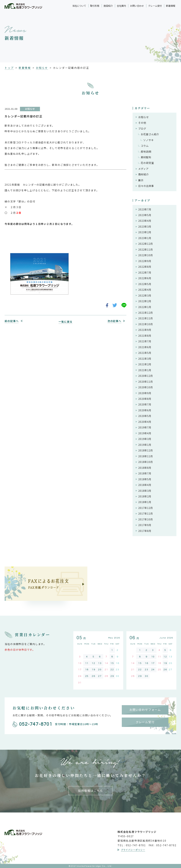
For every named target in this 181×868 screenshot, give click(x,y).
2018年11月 (146, 456)
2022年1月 (145, 307)
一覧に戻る (65, 322)
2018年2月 (145, 496)
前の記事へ (12, 321)
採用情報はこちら (90, 791)
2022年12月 (146, 244)
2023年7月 (145, 209)
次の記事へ (114, 321)
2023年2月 (145, 232)
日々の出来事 (146, 186)
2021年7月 (145, 341)
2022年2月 (145, 301)
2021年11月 (146, 318)
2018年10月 (146, 462)
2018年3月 (145, 491)
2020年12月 (146, 376)
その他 (142, 123)
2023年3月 (145, 227)
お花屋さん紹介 (150, 134)
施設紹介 (108, 6)
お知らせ (42, 68)
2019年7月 (145, 427)
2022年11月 (146, 249)
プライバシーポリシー (133, 850)
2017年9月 (145, 525)
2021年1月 (145, 370)
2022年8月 (145, 267)
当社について (79, 6)
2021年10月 (146, 324)
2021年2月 (145, 364)
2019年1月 (145, 445)
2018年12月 (146, 450)
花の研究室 (147, 163)
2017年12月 (146, 508)
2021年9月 (145, 330)
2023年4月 (145, 221)
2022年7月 (145, 272)
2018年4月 (145, 485)
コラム (145, 146)
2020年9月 (145, 393)
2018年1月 (145, 502)
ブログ (142, 129)
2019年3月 (145, 439)
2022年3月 (145, 295)
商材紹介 (143, 174)
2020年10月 (146, 387)
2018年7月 (145, 473)
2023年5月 (145, 215)
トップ (9, 68)
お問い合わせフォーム (145, 710)
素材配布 (146, 157)
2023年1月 (145, 238)
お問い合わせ (137, 6)
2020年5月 (145, 416)
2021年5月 (145, 353)
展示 (141, 180)
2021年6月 (145, 347)
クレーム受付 (155, 6)
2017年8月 (145, 531)
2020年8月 (145, 399)
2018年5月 (145, 479)
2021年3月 (145, 359)
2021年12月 (146, 313)
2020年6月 (145, 410)
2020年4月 (145, 422)
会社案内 (121, 6)
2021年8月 (145, 336)
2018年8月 (145, 468)
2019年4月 (145, 433)
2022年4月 (145, 290)
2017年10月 (146, 519)
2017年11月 (146, 513)
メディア (143, 169)
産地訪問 (146, 152)
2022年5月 (145, 284)
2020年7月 (145, 404)
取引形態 (95, 6)
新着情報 (171, 6)
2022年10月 (146, 255)
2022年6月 (145, 278)
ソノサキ (148, 140)
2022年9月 (145, 261)
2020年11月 (146, 382)
